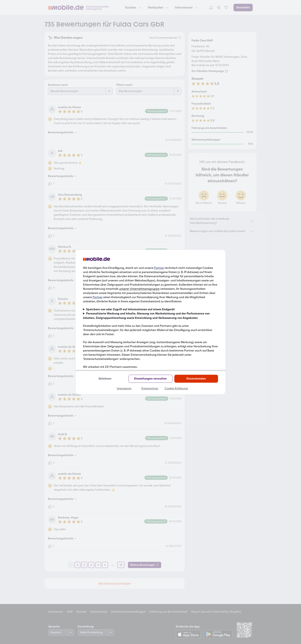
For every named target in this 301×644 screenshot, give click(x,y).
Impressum (124, 388)
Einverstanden (196, 379)
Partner (159, 268)
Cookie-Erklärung (176, 388)
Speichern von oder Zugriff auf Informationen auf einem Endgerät (130, 309)
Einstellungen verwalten (150, 379)
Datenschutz (150, 388)
